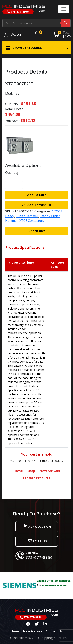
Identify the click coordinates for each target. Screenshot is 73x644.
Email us (37, 541)
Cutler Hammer (27, 216)
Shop (31, 471)
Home (18, 471)
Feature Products (37, 478)
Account (17, 35)
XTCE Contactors (32, 221)
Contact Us (54, 631)
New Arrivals (50, 471)
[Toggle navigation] (64, 9)
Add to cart (37, 195)
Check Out (37, 231)
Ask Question (37, 526)
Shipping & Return (53, 638)
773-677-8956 (18, 12)
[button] (36, 48)
